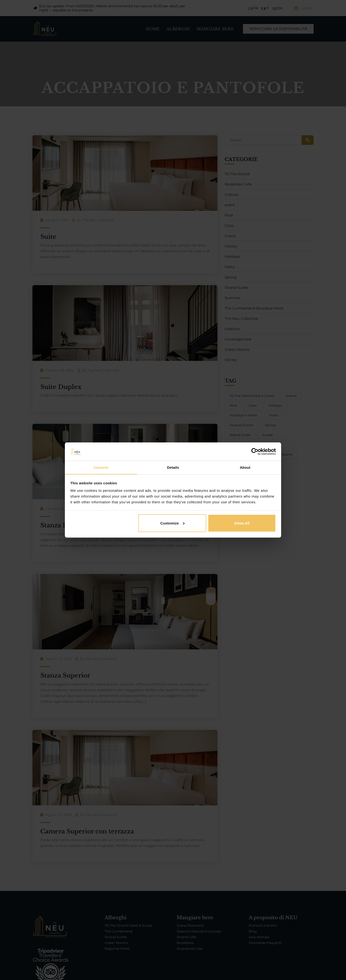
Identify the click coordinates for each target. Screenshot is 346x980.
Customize (172, 523)
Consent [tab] (101, 467)
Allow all (242, 523)
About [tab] (245, 467)
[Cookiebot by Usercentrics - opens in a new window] (255, 451)
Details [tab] (173, 467)
